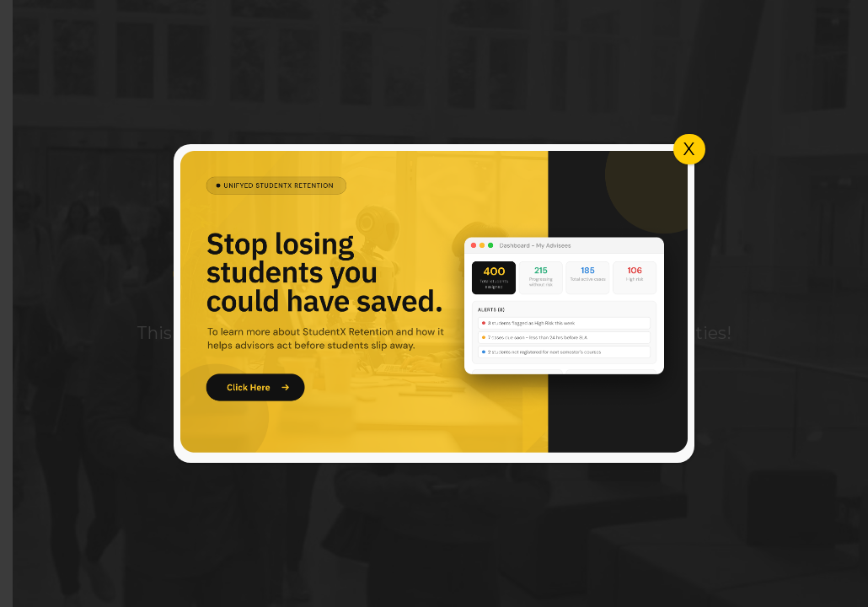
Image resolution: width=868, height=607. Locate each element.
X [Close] (689, 149)
